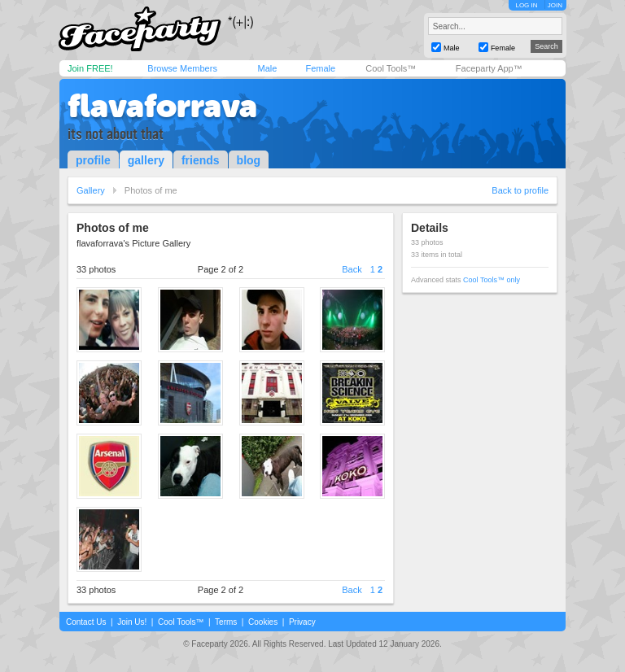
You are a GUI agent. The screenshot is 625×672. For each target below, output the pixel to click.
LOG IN (526, 5)
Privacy (302, 622)
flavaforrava (162, 106)
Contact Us (86, 622)
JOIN (555, 5)
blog (249, 160)
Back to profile (520, 190)
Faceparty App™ (489, 68)
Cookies (263, 622)
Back (352, 269)
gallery (146, 160)
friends (201, 160)
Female (320, 68)
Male (267, 68)
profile (93, 160)
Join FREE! (90, 68)
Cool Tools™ (391, 68)
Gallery (91, 190)
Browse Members (182, 68)
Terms (226, 622)
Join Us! (132, 622)
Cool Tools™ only (492, 280)
